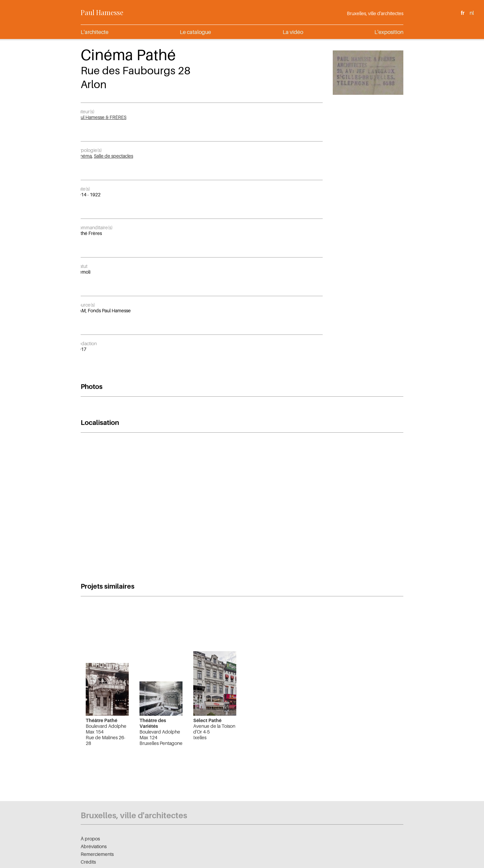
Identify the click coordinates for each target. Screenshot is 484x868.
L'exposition (389, 32)
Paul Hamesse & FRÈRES (101, 117)
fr (463, 13)
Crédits (88, 862)
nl (472, 13)
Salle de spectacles (113, 156)
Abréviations (94, 846)
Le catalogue (195, 32)
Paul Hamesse (102, 12)
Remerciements (97, 854)
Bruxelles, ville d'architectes (375, 13)
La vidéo (293, 32)
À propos (90, 839)
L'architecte (95, 32)
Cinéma (84, 156)
